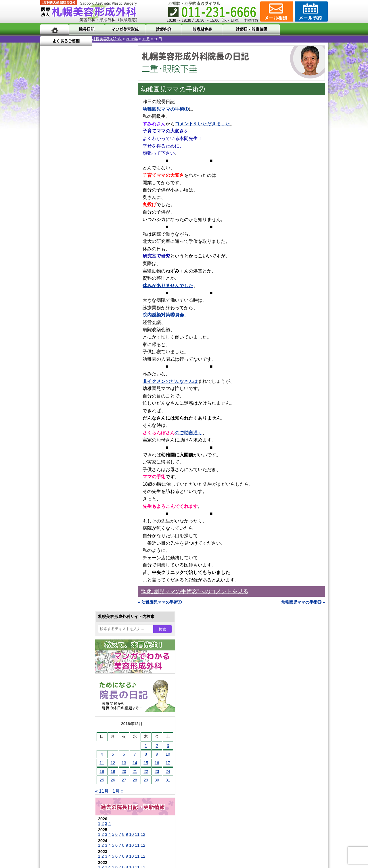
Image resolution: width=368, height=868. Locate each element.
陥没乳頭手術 (72, 516)
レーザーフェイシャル (80, 599)
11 (85, 269)
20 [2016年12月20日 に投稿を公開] (72, 206)
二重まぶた (70, 537)
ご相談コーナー (276, 11)
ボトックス (70, 671)
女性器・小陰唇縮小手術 (82, 527)
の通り (189, 433)
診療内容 (161, 29)
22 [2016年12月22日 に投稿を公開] (94, 206)
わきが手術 (80, 558)
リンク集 (60, 775)
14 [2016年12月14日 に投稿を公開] (83, 197)
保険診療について (68, 755)
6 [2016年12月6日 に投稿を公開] (72, 189)
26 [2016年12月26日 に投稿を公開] (61, 215)
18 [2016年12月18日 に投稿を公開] (50, 206)
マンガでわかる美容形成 (123, 29)
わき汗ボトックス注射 (80, 568)
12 (91, 269)
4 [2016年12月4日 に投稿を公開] (50, 189)
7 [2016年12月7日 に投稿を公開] (83, 189)
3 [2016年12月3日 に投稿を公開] (116, 180)
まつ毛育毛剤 (72, 630)
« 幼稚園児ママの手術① (160, 602)
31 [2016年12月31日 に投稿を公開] (116, 215)
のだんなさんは (170, 381)
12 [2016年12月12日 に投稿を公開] (61, 197)
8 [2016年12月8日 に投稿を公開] (94, 189)
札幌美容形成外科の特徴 (74, 713)
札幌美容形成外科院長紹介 (76, 765)
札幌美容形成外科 (55, 39)
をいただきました (202, 124)
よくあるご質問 (302, 29)
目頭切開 (68, 661)
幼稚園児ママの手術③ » (303, 602)
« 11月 (50, 226)
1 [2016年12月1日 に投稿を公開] (94, 180)
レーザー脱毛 (72, 589)
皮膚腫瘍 (68, 651)
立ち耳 (66, 578)
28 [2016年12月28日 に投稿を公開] (83, 215)
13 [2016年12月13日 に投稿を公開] (72, 197)
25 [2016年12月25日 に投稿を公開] (50, 215)
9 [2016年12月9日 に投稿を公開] (105, 189)
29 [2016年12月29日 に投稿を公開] (94, 215)
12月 (94, 39)
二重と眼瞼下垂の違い (72, 547)
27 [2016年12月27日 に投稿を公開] (72, 215)
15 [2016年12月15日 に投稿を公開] (94, 197)
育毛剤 (66, 620)
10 (80, 269)
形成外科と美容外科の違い (76, 724)
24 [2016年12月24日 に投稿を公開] (116, 206)
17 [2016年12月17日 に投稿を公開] (116, 197)
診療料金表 (198, 29)
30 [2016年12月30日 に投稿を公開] (105, 215)
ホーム (54, 29)
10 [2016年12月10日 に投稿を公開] (116, 189)
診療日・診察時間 (247, 29)
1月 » (66, 226)
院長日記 (86, 29)
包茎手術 (68, 640)
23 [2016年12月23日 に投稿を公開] (105, 206)
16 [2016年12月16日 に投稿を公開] (105, 197)
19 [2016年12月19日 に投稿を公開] (61, 206)
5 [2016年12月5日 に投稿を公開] (61, 189)
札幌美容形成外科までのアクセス (82, 734)
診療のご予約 (310, 11)
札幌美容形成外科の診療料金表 (80, 744)
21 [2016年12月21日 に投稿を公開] (83, 206)
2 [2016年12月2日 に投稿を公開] (105, 180)
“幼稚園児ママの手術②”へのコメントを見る (195, 591)
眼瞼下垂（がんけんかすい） (86, 506)
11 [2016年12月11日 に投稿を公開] (50, 197)
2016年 (80, 39)
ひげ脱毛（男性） (76, 609)
